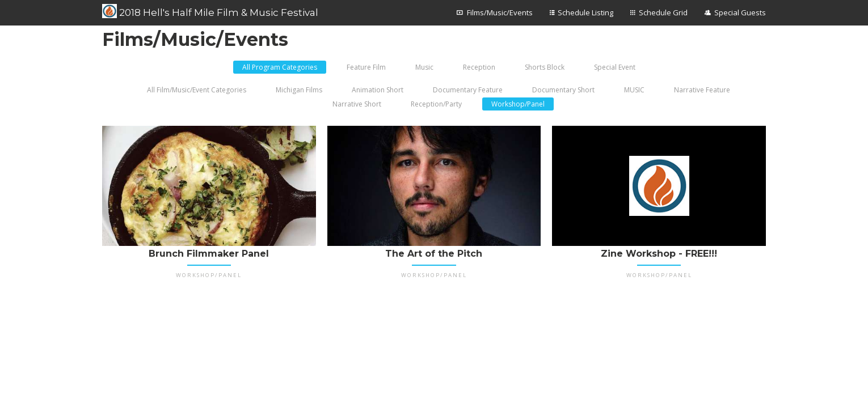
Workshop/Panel (518, 104)
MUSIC (634, 90)
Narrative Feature (702, 90)
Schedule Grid (663, 12)
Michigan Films (299, 90)
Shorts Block (545, 67)
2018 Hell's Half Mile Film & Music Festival (210, 11)
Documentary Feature (468, 90)
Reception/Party (436, 104)
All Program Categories (280, 67)
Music (424, 67)
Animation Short (378, 90)
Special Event (615, 67)
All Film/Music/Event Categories (197, 90)
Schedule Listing (585, 12)
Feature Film (366, 67)
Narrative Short (357, 104)
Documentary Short (563, 90)
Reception (479, 67)
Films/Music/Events (500, 12)
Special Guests (740, 12)
